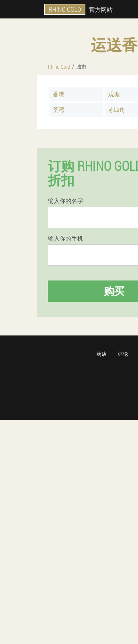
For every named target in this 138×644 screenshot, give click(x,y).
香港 (59, 94)
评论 (123, 354)
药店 (102, 354)
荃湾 (59, 109)
